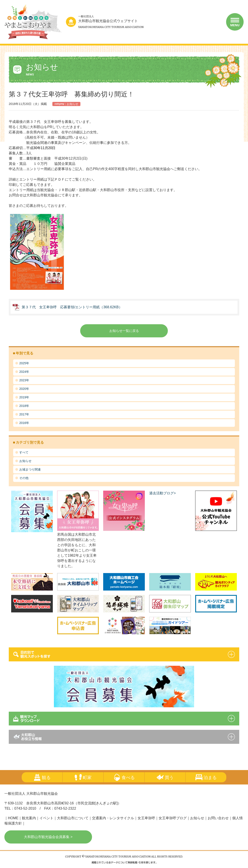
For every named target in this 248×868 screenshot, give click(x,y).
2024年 (24, 372)
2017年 (24, 414)
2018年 (24, 406)
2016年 (24, 423)
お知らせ (25, 461)
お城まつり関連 (30, 469)
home (71, 22)
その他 (24, 478)
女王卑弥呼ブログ (173, 818)
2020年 (24, 389)
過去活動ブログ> (162, 493)
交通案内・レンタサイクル (113, 818)
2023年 (24, 380)
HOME (13, 818)
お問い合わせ (218, 818)
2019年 (24, 397)
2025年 (24, 363)
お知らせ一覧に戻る (124, 331)
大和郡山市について (73, 818)
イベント (46, 818)
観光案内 (29, 818)
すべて (24, 452)
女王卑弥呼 (146, 818)
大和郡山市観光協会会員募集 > (48, 837)
